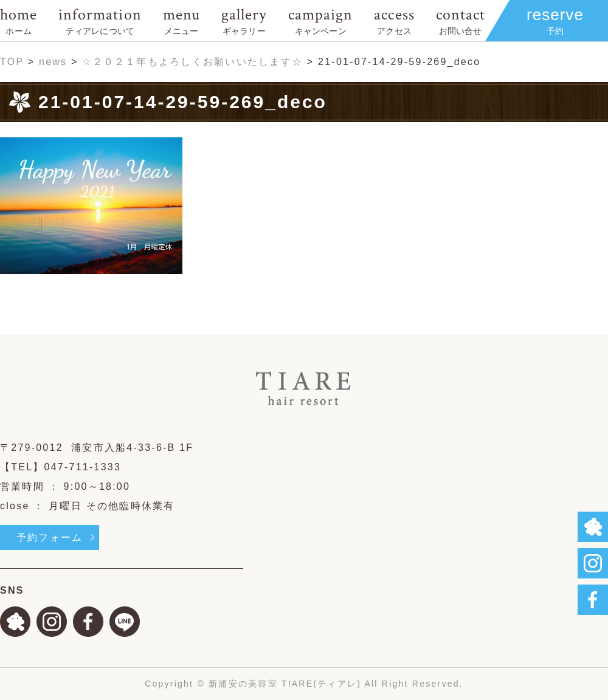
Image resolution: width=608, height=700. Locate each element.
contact (461, 20)
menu (181, 20)
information (100, 20)
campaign (320, 20)
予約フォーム (50, 537)
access (394, 20)
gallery (244, 20)
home (19, 20)
